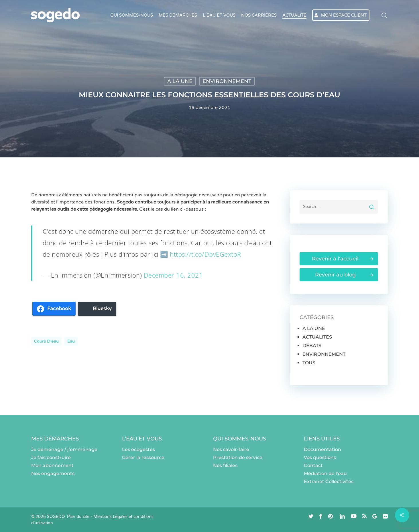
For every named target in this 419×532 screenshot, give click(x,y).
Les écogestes (138, 449)
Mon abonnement (52, 465)
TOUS (309, 363)
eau (71, 341)
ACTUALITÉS (317, 337)
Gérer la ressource (143, 457)
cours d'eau (46, 341)
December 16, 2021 (173, 275)
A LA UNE (180, 81)
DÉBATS (312, 346)
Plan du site (78, 517)
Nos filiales (225, 465)
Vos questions (320, 457)
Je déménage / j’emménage (64, 449)
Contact (313, 465)
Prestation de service (238, 457)
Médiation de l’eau (325, 473)
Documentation (322, 449)
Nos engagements (53, 473)
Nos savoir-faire (231, 449)
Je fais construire (51, 457)
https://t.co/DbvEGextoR (205, 254)
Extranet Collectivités (329, 481)
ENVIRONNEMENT (227, 81)
